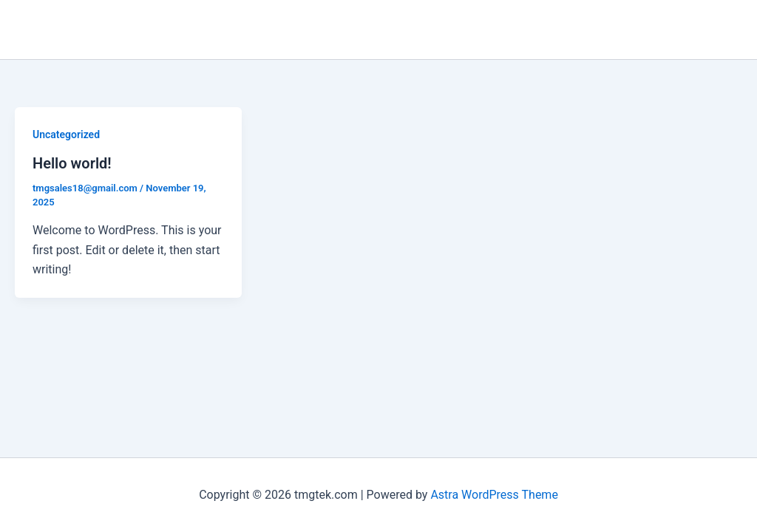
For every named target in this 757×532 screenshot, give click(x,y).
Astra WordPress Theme (494, 495)
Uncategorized (66, 134)
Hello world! (72, 163)
